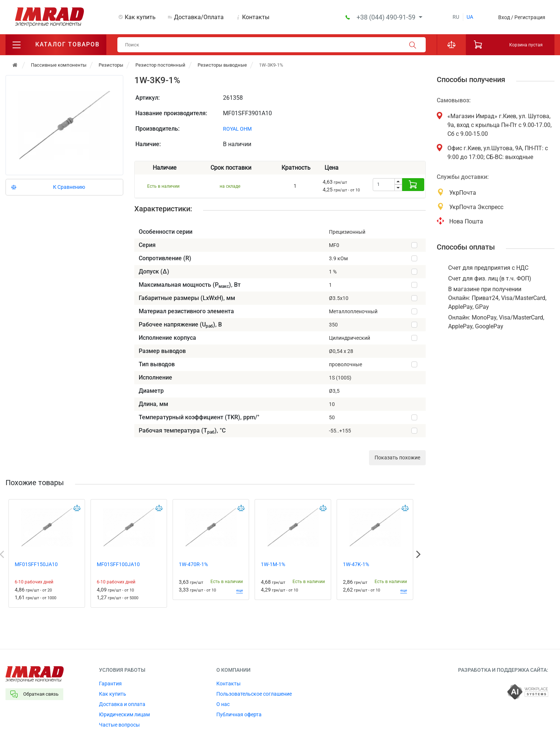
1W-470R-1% (193, 564)
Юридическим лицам (124, 714)
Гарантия (110, 684)
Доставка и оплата (122, 704)
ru (456, 17)
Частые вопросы (119, 725)
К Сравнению (69, 187)
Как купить (140, 17)
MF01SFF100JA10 (118, 564)
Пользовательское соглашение (254, 694)
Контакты (256, 17)
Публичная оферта (239, 714)
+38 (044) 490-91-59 (387, 17)
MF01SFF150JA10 (36, 564)
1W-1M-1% (273, 564)
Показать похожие (397, 458)
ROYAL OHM (237, 129)
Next (418, 554)
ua (470, 17)
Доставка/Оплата (199, 17)
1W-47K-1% (356, 564)
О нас (223, 704)
